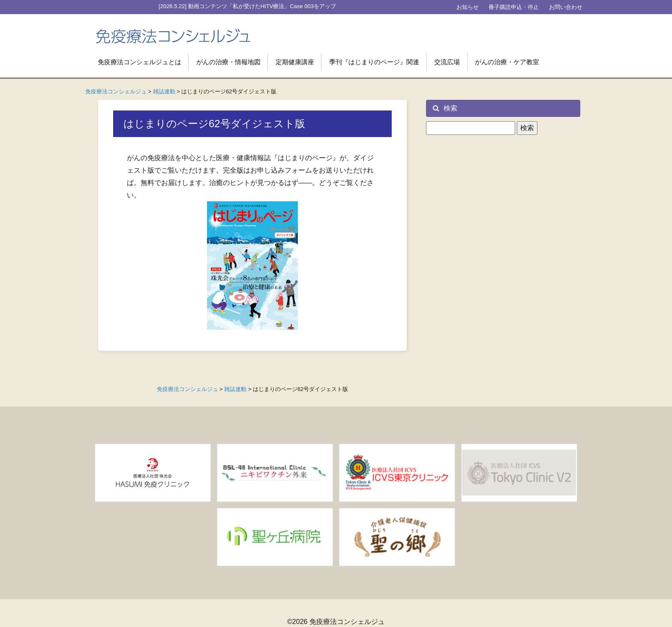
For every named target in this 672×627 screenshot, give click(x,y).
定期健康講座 (295, 62)
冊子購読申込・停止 (514, 7)
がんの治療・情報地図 (228, 62)
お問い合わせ (566, 7)
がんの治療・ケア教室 (507, 62)
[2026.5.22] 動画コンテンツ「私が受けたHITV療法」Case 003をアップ (247, 6)
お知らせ (468, 7)
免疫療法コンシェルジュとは (139, 62)
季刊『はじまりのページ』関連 (374, 62)
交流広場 (447, 62)
